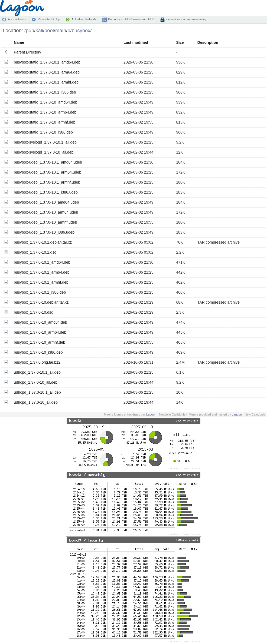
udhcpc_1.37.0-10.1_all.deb (37, 372)
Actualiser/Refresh (84, 19)
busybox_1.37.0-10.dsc (33, 312)
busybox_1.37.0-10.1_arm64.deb (42, 272)
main (61, 30)
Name (19, 42)
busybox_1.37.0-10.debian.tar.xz (41, 302)
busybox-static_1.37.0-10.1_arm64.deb (47, 72)
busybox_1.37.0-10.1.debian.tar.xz (43, 242)
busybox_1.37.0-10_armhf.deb (40, 342)
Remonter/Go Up (49, 19)
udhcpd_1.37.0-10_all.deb (36, 402)
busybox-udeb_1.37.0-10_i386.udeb (44, 232)
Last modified (136, 42)
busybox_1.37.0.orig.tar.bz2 (37, 362)
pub (30, 30)
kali (39, 30)
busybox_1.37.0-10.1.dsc (35, 252)
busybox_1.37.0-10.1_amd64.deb (42, 262)
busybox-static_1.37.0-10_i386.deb (43, 132)
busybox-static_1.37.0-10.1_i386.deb (45, 92)
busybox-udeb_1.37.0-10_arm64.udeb (46, 212)
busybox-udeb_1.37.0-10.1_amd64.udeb (48, 162)
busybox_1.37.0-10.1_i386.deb (40, 292)
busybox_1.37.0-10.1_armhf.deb (41, 282)
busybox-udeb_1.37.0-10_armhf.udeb (45, 222)
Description (208, 42)
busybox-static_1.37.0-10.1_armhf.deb (46, 82)
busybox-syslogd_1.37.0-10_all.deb (44, 152)
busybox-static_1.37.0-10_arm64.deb (45, 112)
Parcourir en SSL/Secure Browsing (186, 19)
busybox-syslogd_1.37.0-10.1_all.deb (45, 142)
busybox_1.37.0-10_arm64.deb (40, 332)
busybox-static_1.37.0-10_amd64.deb (45, 102)
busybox (81, 30)
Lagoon (151, 414)
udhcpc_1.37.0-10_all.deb (36, 382)
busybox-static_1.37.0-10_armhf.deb (45, 122)
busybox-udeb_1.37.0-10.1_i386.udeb (46, 192)
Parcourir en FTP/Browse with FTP (130, 19)
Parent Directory (27, 52)
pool (49, 30)
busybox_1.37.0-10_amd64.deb (40, 322)
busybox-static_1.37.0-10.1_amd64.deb (47, 62)
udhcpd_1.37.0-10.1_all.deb (37, 392)
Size (180, 42)
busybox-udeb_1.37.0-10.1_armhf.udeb (47, 182)
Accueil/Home (17, 19)
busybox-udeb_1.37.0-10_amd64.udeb (46, 202)
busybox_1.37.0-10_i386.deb (38, 352)
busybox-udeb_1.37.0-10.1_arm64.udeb (48, 172)
